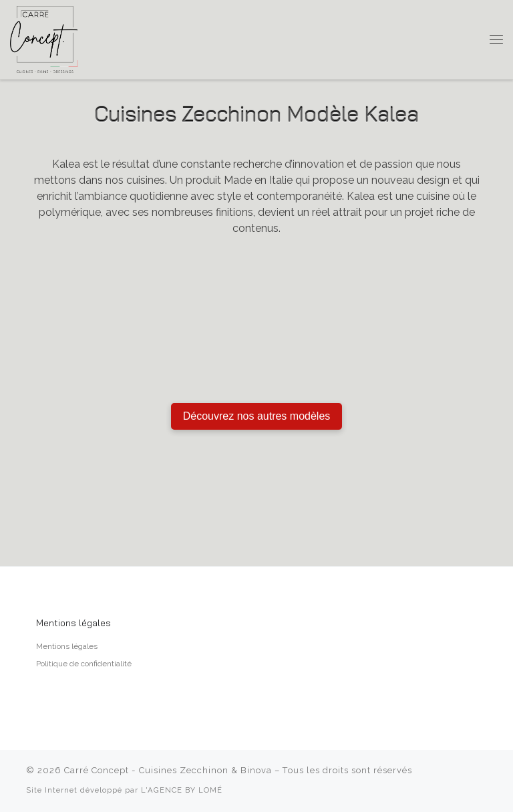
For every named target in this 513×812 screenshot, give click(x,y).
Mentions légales (67, 646)
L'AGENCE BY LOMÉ (182, 790)
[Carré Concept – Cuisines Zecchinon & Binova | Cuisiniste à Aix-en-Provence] (44, 38)
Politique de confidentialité (84, 664)
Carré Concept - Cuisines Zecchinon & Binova (168, 770)
